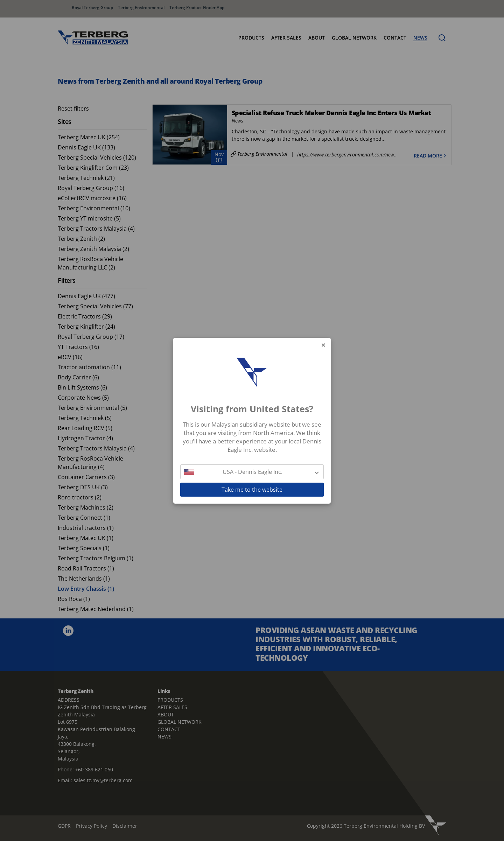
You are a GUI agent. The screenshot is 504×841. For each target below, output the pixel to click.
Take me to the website (252, 490)
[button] (252, 472)
